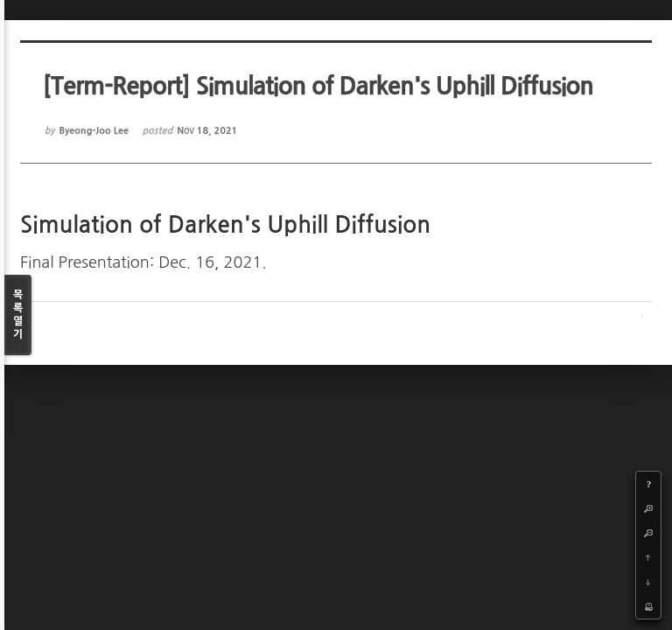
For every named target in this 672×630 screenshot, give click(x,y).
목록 (18, 315)
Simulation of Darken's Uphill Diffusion (224, 225)
